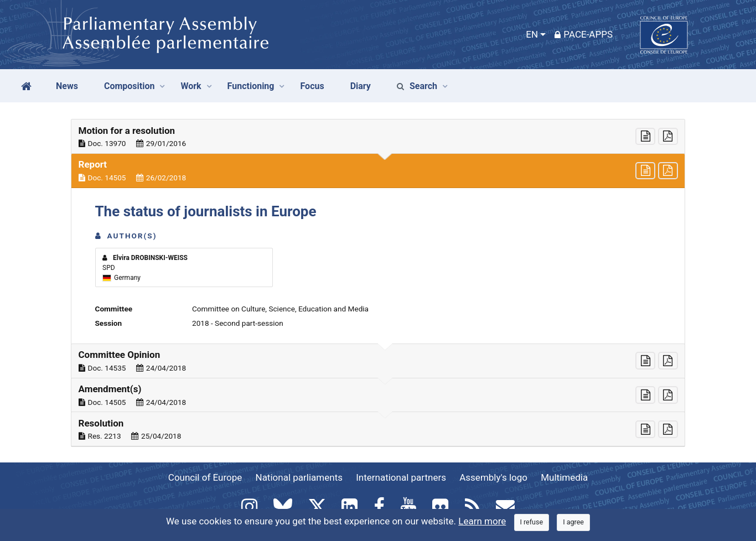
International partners (401, 477)
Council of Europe (205, 477)
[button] (378, 137)
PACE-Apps (584, 34)
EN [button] (532, 34)
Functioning (251, 86)
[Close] (532, 522)
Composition (130, 86)
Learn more (482, 521)
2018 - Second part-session (238, 323)
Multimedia (564, 477)
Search (417, 86)
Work (191, 86)
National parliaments (299, 477)
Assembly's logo (493, 477)
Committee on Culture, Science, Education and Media (280, 309)
